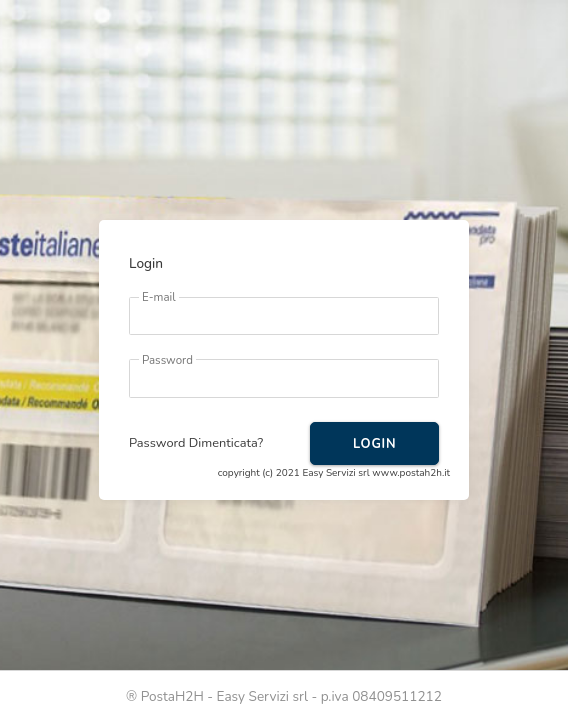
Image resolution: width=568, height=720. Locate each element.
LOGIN (374, 444)
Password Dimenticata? (196, 443)
